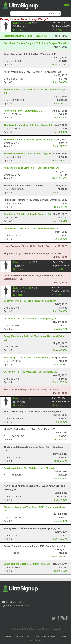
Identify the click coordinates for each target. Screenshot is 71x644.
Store (36, 637)
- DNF (32, 253)
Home (8, 637)
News (28, 637)
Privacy (38, 640)
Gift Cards (18, 637)
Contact (52, 637)
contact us (19, 602)
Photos (18, 30)
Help (44, 637)
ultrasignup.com (21, 606)
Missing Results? (10, 19)
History (57, 30)
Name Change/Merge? (35, 19)
